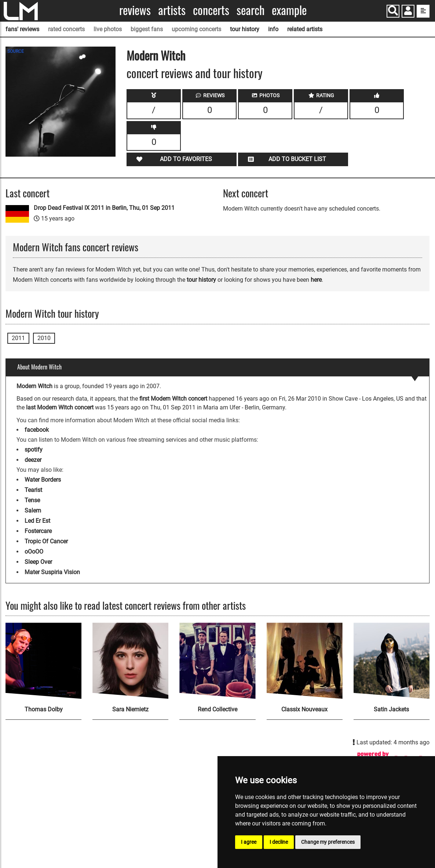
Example (289, 10)
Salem (33, 510)
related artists (305, 29)
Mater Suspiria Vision (52, 572)
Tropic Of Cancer (46, 541)
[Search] (393, 11)
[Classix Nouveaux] (305, 661)
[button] (408, 12)
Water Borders (43, 480)
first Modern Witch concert (173, 399)
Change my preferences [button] (328, 842)
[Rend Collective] (217, 661)
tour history (245, 29)
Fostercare (38, 531)
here (316, 280)
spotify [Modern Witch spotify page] (34, 450)
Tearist (33, 490)
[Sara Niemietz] (130, 661)
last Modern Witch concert (60, 407)
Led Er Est (37, 521)
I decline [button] (279, 842)
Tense (32, 500)
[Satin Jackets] (392, 661)
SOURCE (16, 51)
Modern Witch (156, 55)
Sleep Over (38, 562)
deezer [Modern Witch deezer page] (33, 460)
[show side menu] (423, 11)
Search (251, 10)
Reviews (135, 10)
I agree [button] (249, 842)
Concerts (211, 10)
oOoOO (34, 552)
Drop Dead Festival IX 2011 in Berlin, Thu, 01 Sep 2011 (104, 208)
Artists (172, 10)
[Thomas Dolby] (43, 661)
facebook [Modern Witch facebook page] (37, 430)
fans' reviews (22, 29)
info (273, 29)
